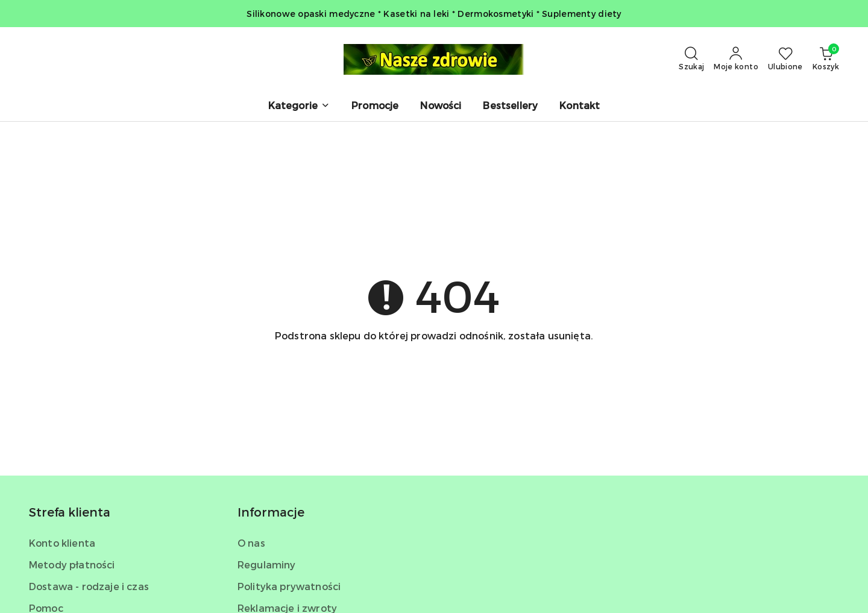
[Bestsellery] (510, 106)
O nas (251, 543)
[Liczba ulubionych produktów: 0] (785, 59)
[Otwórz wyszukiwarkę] (691, 59)
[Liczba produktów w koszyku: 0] (826, 59)
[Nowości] (441, 106)
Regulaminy (267, 564)
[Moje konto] (736, 59)
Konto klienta (62, 543)
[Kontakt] (580, 106)
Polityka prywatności (289, 586)
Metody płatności (72, 564)
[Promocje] (375, 106)
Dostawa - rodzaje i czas (89, 586)
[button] (299, 106)
